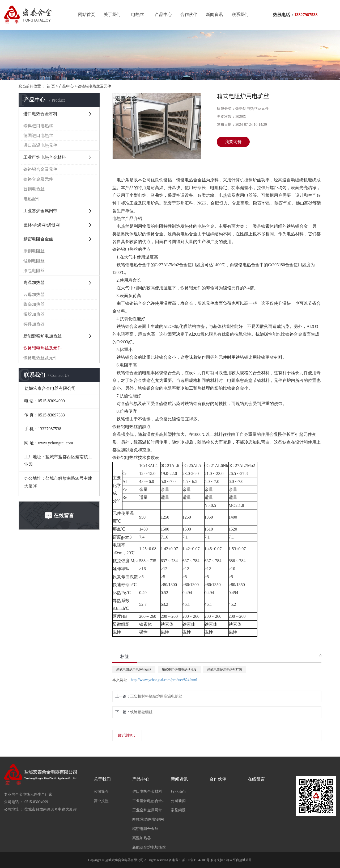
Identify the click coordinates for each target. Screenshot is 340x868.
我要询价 (233, 142)
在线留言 (256, 779)
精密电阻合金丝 (38, 239)
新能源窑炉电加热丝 (42, 336)
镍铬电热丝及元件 (40, 358)
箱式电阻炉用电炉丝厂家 (225, 670)
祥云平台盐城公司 (239, 860)
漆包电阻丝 (34, 271)
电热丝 (138, 14)
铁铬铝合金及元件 (40, 169)
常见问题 (178, 810)
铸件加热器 (34, 324)
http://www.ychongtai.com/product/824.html (164, 680)
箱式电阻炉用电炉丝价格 (134, 670)
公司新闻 (178, 801)
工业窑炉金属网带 (40, 211)
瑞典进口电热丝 (38, 126)
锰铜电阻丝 (34, 261)
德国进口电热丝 (38, 135)
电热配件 (32, 199)
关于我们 (112, 14)
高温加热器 (34, 283)
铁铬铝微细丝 (141, 712)
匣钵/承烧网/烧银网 (42, 225)
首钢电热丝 (34, 189)
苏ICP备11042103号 (196, 860)
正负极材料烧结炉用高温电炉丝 (156, 696)
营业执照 (101, 801)
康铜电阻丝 (34, 251)
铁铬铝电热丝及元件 (94, 86)
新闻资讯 (214, 14)
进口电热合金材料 (40, 114)
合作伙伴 (189, 14)
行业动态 (178, 792)
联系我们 (240, 14)
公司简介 (101, 792)
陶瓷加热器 (34, 304)
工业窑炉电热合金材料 (45, 157)
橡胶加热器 (34, 314)
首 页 (51, 86)
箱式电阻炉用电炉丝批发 (179, 670)
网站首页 (87, 14)
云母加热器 (34, 295)
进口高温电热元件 (40, 145)
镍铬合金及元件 (38, 179)
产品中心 (163, 14)
